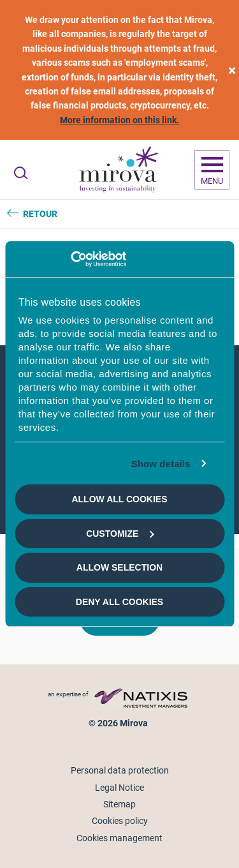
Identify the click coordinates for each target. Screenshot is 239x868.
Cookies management (119, 838)
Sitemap (119, 804)
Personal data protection (120, 770)
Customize (120, 534)
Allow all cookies (119, 499)
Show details (161, 464)
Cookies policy (120, 821)
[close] (232, 70)
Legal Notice (119, 788)
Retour (40, 214)
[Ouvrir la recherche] (21, 173)
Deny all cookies (119, 602)
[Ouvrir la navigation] (212, 170)
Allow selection (119, 567)
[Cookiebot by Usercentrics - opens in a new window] (70, 259)
